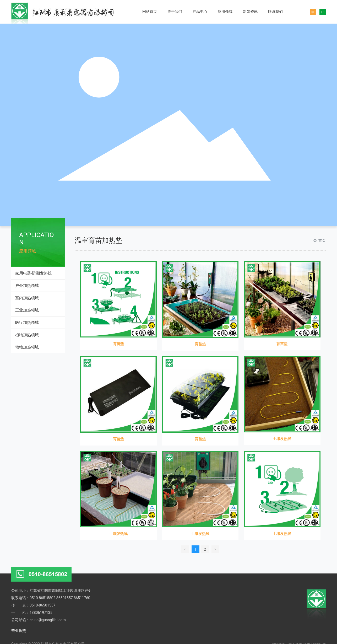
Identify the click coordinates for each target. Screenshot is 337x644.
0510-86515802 (42, 598)
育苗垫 (118, 344)
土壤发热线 (282, 439)
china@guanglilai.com (48, 620)
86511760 (82, 598)
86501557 (65, 598)
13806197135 (41, 613)
